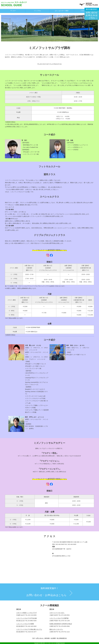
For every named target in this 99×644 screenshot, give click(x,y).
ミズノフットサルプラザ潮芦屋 (59, 618)
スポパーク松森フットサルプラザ (26, 613)
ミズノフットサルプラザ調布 (25, 624)
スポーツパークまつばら (57, 613)
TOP (33, 638)
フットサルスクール (55, 64)
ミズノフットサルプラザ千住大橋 (26, 618)
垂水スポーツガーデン (56, 629)
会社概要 (53, 638)
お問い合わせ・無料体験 (43, 638)
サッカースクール (43, 64)
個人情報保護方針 (62, 638)
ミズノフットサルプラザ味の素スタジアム (29, 629)
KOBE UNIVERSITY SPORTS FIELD (61, 624)
